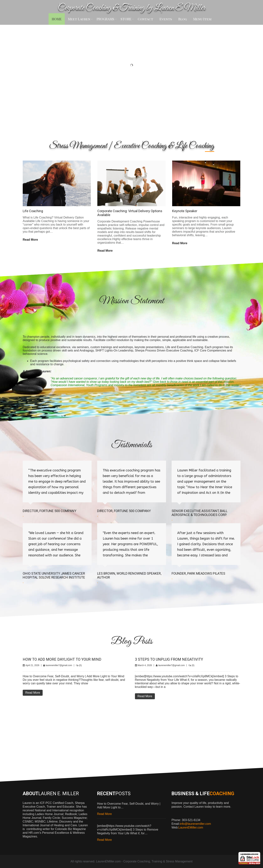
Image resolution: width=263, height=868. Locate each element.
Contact (145, 19)
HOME (57, 19)
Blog (183, 19)
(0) (80, 665)
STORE (127, 19)
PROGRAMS (107, 19)
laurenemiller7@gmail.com (59, 665)
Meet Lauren (80, 19)
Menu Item (202, 19)
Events (166, 19)
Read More (30, 240)
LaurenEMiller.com (191, 827)
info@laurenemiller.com (195, 824)
